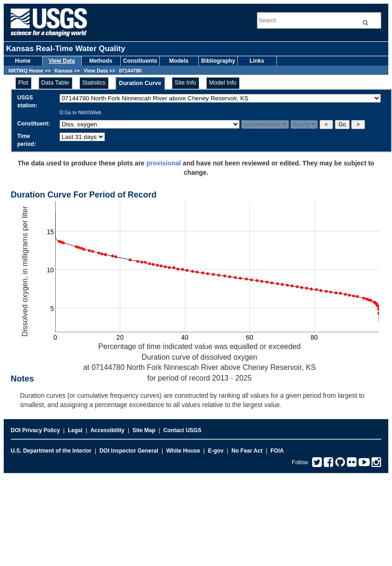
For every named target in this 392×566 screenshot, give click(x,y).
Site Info (185, 83)
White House (183, 451)
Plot (23, 83)
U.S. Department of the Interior (51, 451)
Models (179, 61)
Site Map (144, 430)
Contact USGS (183, 430)
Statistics (94, 83)
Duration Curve (140, 83)
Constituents (140, 61)
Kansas (63, 71)
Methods (101, 61)
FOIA (277, 451)
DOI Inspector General (129, 451)
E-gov (216, 451)
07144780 (130, 71)
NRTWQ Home (26, 71)
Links (257, 61)
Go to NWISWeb (81, 112)
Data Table (55, 83)
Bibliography (218, 61)
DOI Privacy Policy (35, 430)
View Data (62, 61)
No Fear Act (247, 451)
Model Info (223, 83)
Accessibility (108, 430)
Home (23, 61)
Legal (75, 430)
